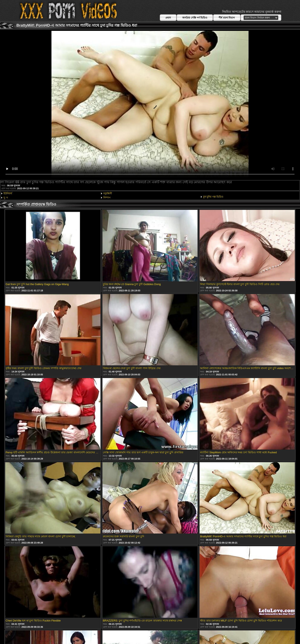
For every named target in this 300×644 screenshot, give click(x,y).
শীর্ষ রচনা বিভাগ (227, 18)
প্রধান (168, 18)
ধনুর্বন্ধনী (108, 193)
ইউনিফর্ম (8, 193)
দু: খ (6, 198)
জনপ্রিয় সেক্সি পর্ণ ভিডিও (195, 18)
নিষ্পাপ (107, 198)
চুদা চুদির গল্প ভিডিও (213, 197)
